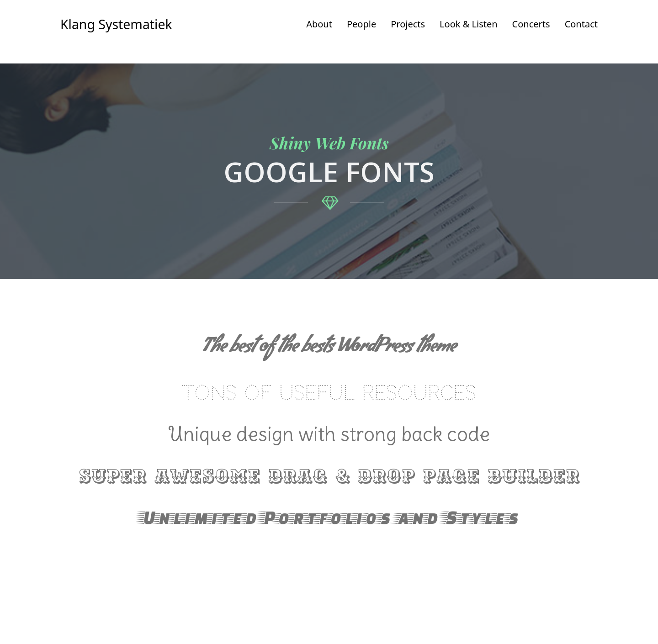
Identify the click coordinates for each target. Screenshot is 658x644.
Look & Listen (468, 24)
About (319, 24)
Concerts (531, 24)
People (361, 24)
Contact (581, 24)
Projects (408, 24)
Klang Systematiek (116, 24)
